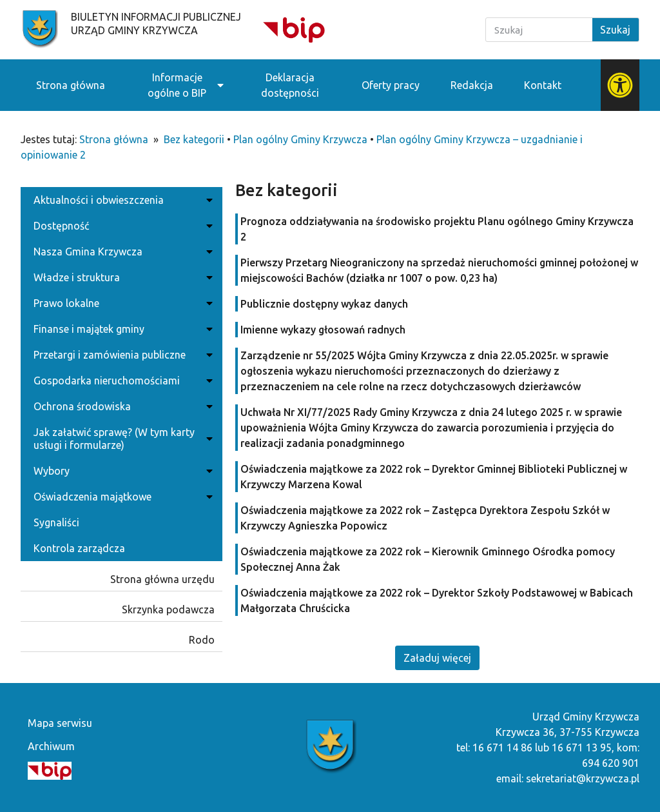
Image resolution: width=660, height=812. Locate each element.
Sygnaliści (56, 522)
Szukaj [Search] (615, 30)
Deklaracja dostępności (290, 85)
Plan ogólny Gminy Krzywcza (300, 139)
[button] (437, 658)
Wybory (121, 471)
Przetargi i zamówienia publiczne (121, 355)
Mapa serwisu (60, 723)
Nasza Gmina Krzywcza (121, 252)
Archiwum (51, 746)
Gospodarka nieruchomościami (121, 381)
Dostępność (121, 226)
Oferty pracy (391, 85)
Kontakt (543, 85)
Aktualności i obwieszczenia (121, 200)
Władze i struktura (121, 277)
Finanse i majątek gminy (121, 329)
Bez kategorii (194, 139)
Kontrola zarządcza (79, 548)
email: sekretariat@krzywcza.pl (568, 778)
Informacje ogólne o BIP (177, 85)
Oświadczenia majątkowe (121, 497)
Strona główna (71, 85)
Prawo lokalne (121, 303)
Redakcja (472, 85)
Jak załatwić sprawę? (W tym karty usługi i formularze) (121, 439)
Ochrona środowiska (121, 406)
